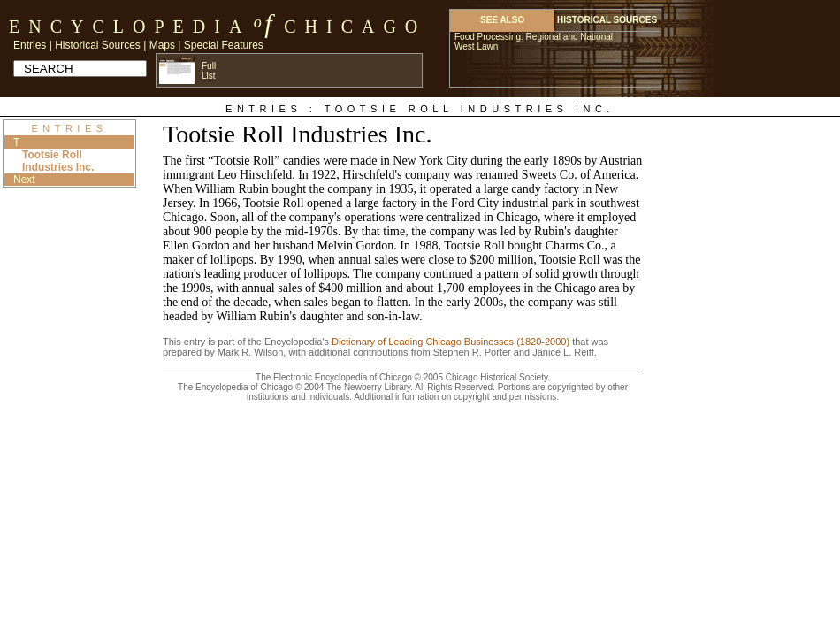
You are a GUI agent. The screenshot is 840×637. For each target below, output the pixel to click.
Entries (30, 45)
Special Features (224, 45)
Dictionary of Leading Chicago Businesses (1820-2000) (451, 342)
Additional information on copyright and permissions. (456, 397)
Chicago (355, 27)
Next (24, 180)
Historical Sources (98, 45)
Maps (162, 45)
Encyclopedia (130, 27)
